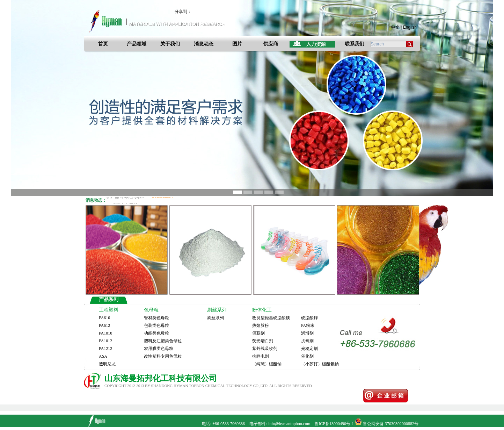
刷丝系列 (217, 310)
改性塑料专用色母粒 (163, 356)
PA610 (104, 318)
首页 (103, 44)
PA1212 (105, 349)
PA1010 (105, 333)
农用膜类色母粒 (159, 349)
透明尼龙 (107, 364)
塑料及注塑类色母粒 (163, 341)
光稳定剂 (309, 349)
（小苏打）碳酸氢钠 (320, 364)
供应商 (271, 44)
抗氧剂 (307, 341)
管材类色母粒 (156, 318)
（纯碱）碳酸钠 (267, 364)
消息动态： (96, 200)
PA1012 (105, 341)
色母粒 (151, 310)
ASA (103, 356)
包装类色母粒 (156, 325)
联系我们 (355, 44)
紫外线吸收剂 (265, 349)
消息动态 (204, 44)
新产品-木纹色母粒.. (140, 198)
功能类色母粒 (156, 333)
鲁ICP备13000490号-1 (334, 424)
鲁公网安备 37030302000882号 (391, 424)
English (410, 27)
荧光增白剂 (263, 341)
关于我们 (170, 44)
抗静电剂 (261, 356)
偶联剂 (258, 333)
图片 (237, 44)
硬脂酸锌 (309, 318)
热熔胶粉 (261, 325)
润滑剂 (307, 333)
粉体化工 (262, 310)
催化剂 (307, 356)
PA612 (104, 325)
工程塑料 (109, 310)
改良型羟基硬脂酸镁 (271, 318)
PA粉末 (308, 325)
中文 (395, 27)
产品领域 (137, 44)
